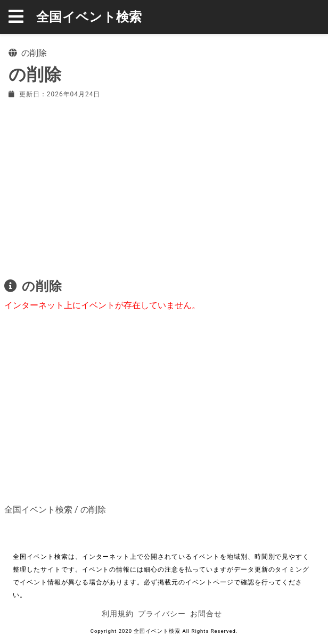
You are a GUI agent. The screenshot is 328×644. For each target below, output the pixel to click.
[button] (22, 17)
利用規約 (118, 614)
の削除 (93, 510)
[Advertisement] (164, 186)
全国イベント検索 (89, 17)
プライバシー (162, 614)
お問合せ (206, 614)
